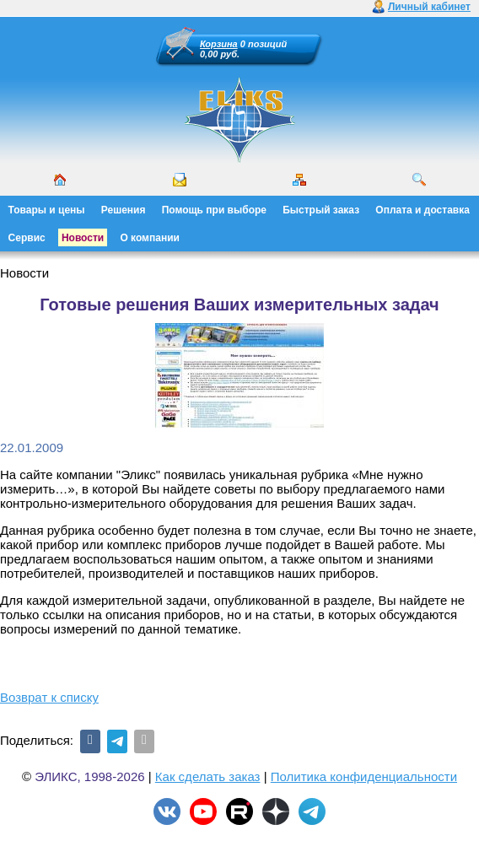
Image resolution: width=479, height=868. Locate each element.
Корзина (219, 44)
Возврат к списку (49, 697)
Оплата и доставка (422, 210)
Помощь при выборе (214, 210)
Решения (124, 210)
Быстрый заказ (321, 210)
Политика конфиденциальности (364, 776)
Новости (83, 238)
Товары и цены (47, 210)
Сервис (27, 238)
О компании (150, 238)
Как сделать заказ (208, 776)
